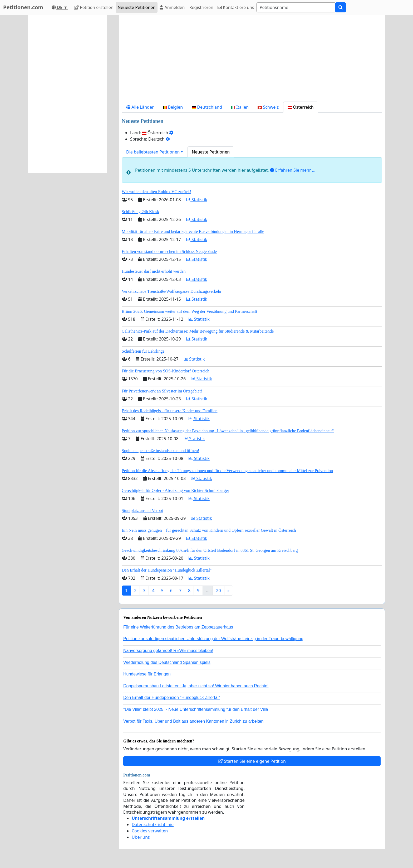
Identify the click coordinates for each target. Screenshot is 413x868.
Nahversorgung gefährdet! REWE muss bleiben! (168, 651)
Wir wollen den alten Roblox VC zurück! (156, 192)
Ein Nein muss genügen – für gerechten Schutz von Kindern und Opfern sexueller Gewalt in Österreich (209, 530)
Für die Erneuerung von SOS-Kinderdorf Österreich (166, 371)
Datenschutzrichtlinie (153, 824)
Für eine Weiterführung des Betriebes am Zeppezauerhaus (178, 627)
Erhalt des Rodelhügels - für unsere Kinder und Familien (169, 411)
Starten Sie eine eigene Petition (252, 761)
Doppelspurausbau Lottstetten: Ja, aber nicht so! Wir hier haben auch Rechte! (196, 686)
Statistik (197, 200)
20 (218, 591)
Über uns (141, 837)
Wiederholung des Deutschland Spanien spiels (167, 662)
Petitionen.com (23, 7)
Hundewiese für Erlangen (147, 674)
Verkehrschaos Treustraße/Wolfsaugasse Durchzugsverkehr (172, 291)
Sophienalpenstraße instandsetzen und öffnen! (160, 451)
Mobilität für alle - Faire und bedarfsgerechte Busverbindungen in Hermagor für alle (193, 231)
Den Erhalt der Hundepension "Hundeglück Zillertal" (167, 570)
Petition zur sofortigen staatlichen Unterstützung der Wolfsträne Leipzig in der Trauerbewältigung (213, 639)
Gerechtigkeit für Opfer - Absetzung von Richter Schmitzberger (175, 490)
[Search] (296, 7)
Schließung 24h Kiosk (140, 212)
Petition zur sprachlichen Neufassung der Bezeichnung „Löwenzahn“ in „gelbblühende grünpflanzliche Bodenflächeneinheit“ (228, 431)
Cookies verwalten (150, 831)
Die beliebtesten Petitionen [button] (153, 152)
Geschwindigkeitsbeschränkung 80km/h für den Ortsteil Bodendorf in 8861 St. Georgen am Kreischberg (210, 550)
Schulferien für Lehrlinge (143, 351)
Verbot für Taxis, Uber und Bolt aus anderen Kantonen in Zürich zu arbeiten (193, 721)
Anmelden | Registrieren (186, 7)
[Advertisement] (252, 60)
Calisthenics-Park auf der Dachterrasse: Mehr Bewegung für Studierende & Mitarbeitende (198, 331)
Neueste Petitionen (137, 7)
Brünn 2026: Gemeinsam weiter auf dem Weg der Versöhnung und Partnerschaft (189, 311)
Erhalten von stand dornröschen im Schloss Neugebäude (169, 251)
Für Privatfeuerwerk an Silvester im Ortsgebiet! (162, 391)
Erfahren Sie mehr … (293, 170)
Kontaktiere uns (236, 7)
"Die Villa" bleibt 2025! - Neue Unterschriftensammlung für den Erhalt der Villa (196, 709)
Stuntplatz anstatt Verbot (142, 510)
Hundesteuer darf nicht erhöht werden (154, 271)
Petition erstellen (94, 7)
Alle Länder (140, 107)
